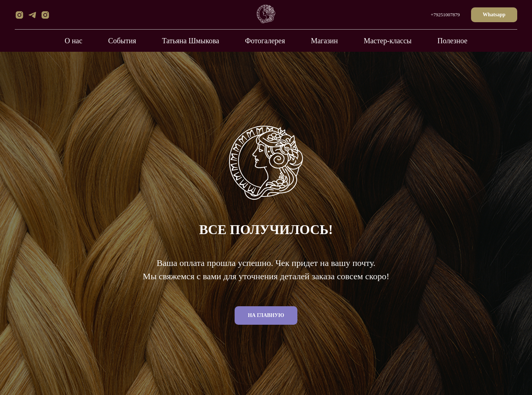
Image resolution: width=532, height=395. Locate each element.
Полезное (452, 41)
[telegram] (32, 18)
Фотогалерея (265, 41)
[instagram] (19, 18)
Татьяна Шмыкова (190, 41)
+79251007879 (445, 15)
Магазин (324, 41)
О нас (74, 41)
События (122, 41)
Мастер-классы (388, 41)
